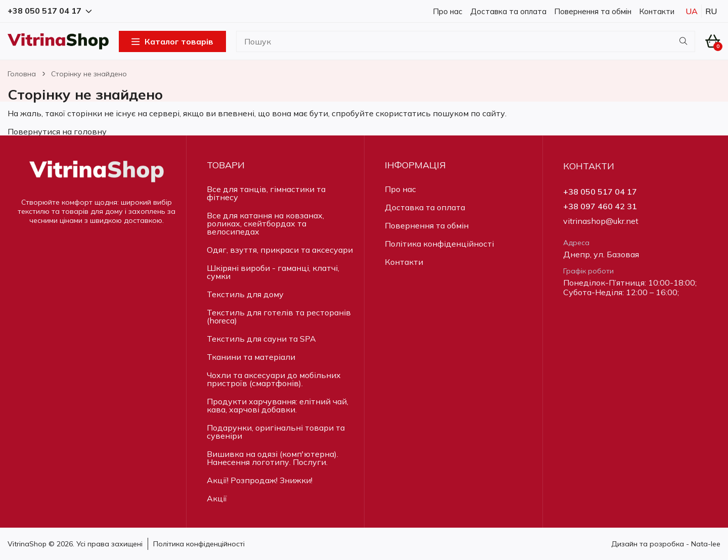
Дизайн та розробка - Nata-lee (666, 544)
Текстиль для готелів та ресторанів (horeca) (279, 316)
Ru (711, 11)
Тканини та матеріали (251, 357)
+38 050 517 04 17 (600, 192)
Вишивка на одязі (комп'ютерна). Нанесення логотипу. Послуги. (272, 458)
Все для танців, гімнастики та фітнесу (266, 193)
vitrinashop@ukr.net (601, 221)
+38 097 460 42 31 (600, 206)
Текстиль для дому (245, 294)
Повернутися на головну (57, 131)
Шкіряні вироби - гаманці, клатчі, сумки (273, 272)
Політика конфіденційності (439, 244)
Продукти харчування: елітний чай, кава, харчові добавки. (278, 405)
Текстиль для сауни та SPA (261, 339)
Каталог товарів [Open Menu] (172, 41)
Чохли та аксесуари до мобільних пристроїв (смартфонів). (274, 379)
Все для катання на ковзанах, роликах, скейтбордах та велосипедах (265, 223)
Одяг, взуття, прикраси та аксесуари (280, 250)
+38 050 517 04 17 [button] (50, 11)
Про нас (448, 11)
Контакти (657, 11)
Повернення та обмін (593, 11)
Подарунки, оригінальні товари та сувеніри (276, 432)
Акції (217, 498)
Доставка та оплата (508, 11)
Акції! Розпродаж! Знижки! (260, 480)
